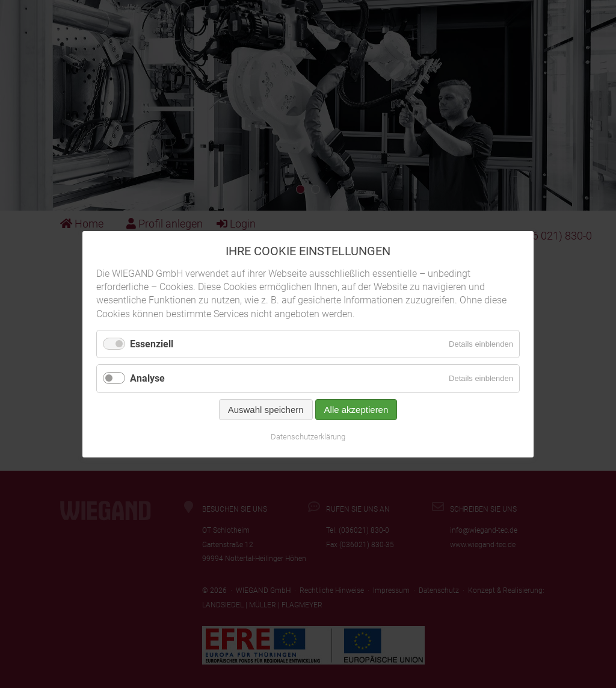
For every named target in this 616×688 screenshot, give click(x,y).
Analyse (147, 378)
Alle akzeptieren (356, 409)
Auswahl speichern (266, 409)
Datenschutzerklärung (308, 436)
